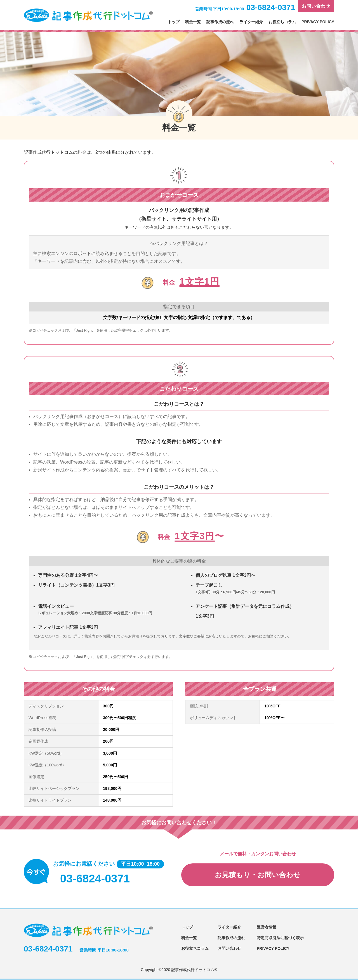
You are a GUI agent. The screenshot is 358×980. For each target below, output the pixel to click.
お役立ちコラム (282, 22)
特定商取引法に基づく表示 (280, 938)
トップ (174, 22)
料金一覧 (193, 22)
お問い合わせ (316, 6)
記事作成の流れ (220, 22)
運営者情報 (267, 927)
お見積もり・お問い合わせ (258, 875)
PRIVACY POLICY (318, 22)
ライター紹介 (251, 22)
